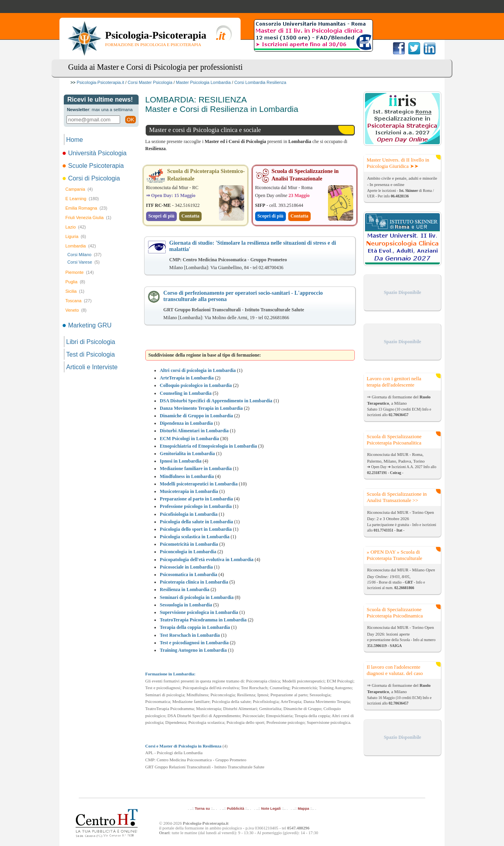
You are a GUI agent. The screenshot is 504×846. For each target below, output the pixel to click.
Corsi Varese (83, 262)
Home (75, 140)
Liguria (76, 236)
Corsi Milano (84, 255)
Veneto (76, 310)
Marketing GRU (88, 325)
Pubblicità (235, 809)
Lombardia (81, 246)
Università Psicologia (95, 153)
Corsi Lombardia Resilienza (260, 82)
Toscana (79, 301)
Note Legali (271, 809)
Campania (79, 189)
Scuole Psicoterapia (94, 166)
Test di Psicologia (91, 354)
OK (131, 120)
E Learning (82, 199)
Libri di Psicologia (91, 342)
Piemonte (80, 272)
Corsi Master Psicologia (150, 82)
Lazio (76, 227)
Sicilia (75, 291)
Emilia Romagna (86, 208)
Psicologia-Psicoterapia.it (101, 82)
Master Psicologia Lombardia (203, 82)
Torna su (202, 809)
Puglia (75, 282)
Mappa (303, 809)
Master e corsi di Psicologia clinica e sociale (205, 130)
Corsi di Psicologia (92, 178)
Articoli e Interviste (92, 367)
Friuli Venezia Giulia (88, 218)
